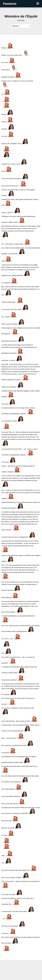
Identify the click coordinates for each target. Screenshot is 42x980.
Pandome (10, 4)
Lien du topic (21, 20)
